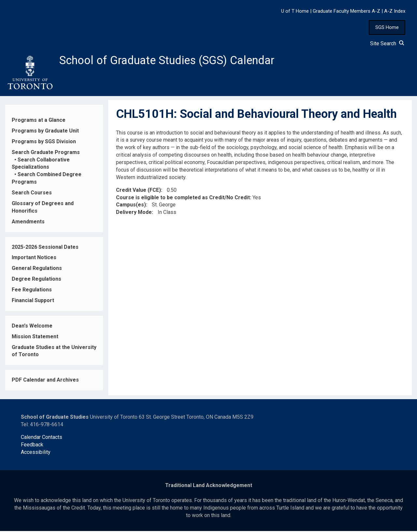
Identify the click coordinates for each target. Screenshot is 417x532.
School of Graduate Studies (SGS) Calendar (172, 61)
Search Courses (32, 194)
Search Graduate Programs (46, 153)
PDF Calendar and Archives (45, 381)
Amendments (28, 223)
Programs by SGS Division (44, 142)
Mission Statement (35, 337)
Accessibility (36, 453)
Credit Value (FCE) (138, 191)
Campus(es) (131, 206)
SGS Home (387, 27)
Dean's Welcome (32, 327)
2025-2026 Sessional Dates (45, 248)
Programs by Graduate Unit (45, 132)
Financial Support (33, 301)
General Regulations (37, 269)
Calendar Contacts (42, 438)
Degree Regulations (36, 280)
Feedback (32, 446)
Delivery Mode (134, 213)
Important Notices (34, 259)
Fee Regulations (32, 291)
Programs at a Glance (39, 121)
